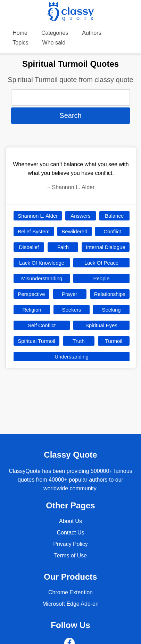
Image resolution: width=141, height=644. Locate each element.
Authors (92, 33)
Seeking (111, 310)
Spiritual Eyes (101, 325)
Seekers (71, 310)
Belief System (34, 231)
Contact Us (70, 533)
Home (20, 33)
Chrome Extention (70, 592)
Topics (20, 43)
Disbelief (29, 247)
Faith (63, 247)
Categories (55, 33)
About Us (70, 521)
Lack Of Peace (101, 263)
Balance (114, 216)
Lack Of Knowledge (42, 263)
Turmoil (114, 341)
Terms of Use (70, 556)
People (102, 278)
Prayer (69, 294)
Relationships (110, 294)
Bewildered (74, 231)
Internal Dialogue (105, 247)
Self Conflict (42, 325)
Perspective (31, 294)
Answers (81, 216)
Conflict (112, 231)
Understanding (72, 357)
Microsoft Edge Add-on (70, 604)
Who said (54, 43)
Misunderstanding (42, 278)
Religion (32, 310)
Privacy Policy (70, 544)
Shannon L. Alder (38, 216)
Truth (78, 341)
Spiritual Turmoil (36, 341)
